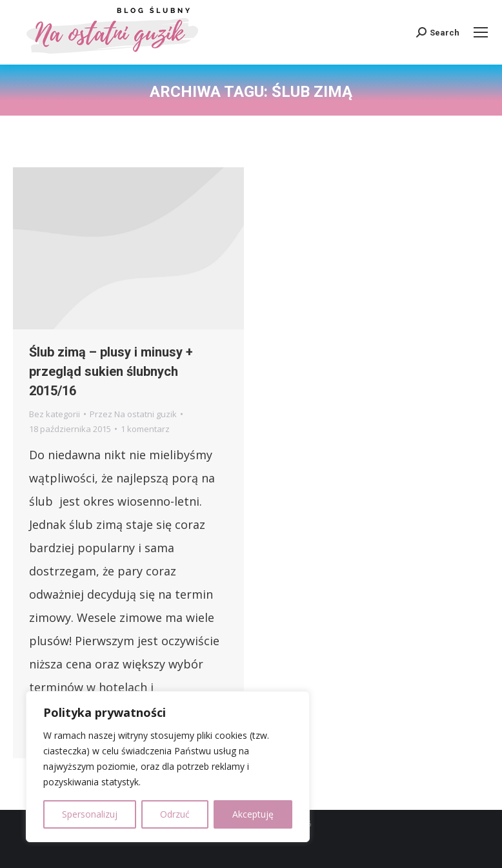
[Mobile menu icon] (481, 32)
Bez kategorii (55, 414)
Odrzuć (175, 814)
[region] (168, 767)
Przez (133, 414)
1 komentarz (145, 429)
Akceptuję (253, 814)
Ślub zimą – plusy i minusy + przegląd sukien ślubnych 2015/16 (111, 371)
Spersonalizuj (90, 814)
